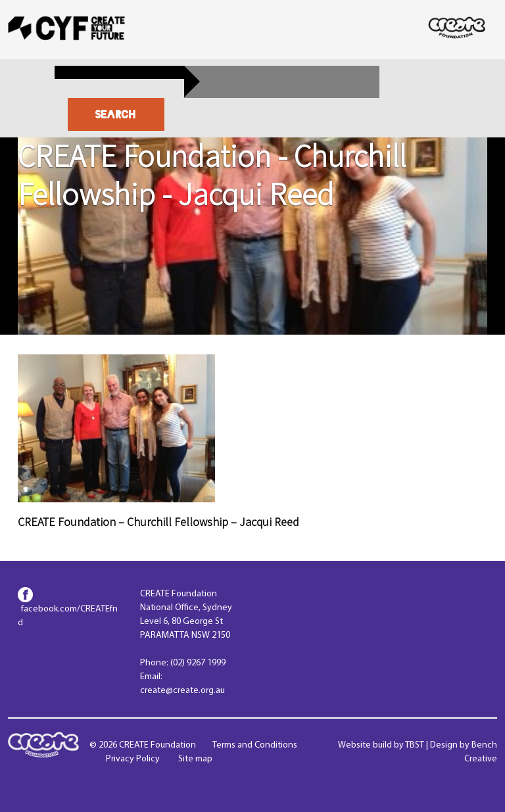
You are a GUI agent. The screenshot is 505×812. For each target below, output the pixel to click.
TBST (415, 745)
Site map (195, 759)
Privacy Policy (133, 759)
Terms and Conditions (255, 745)
